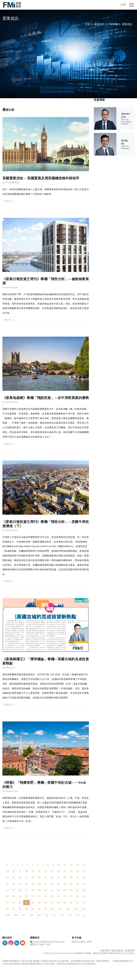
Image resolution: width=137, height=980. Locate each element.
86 (46, 903)
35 (52, 878)
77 (71, 896)
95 (20, 909)
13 (78, 865)
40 (84, 878)
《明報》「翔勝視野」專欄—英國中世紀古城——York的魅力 (44, 785)
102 (68, 909)
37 (65, 878)
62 (58, 890)
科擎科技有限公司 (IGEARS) (121, 953)
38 (71, 878)
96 (26, 909)
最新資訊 (99, 24)
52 (77, 884)
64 (71, 890)
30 (20, 878)
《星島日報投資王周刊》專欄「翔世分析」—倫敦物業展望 (46, 281)
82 (20, 903)
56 (20, 890)
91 (77, 903)
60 (46, 890)
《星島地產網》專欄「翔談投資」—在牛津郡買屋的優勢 (46, 398)
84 (33, 903)
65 (77, 890)
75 (58, 896)
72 (39, 896)
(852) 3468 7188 (41, 945)
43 (20, 884)
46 (39, 884)
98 (39, 909)
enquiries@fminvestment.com (49, 942)
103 (76, 909)
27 (84, 871)
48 (52, 884)
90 (71, 903)
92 (84, 903)
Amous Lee (12, 288)
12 (71, 865)
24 (65, 871)
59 (39, 890)
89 (65, 903)
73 (46, 896)
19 (33, 871)
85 (39, 903)
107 (23, 915)
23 (58, 871)
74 (52, 896)
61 (52, 890)
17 (20, 871)
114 (77, 915)
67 (7, 896)
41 (7, 884)
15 (7, 871)
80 (7, 903)
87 (52, 903)
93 (7, 909)
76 (65, 896)
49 (58, 884)
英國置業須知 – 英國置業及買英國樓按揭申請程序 (41, 178)
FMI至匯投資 (12, 183)
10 (59, 865)
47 (46, 884)
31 (27, 878)
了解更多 (8, 201)
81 (14, 903)
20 (39, 871)
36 (58, 878)
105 (8, 915)
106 (16, 915)
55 (14, 890)
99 (46, 909)
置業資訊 (127, 24)
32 (33, 878)
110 (46, 915)
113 (70, 915)
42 (14, 884)
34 (46, 878)
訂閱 (123, 5)
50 (65, 884)
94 (14, 909)
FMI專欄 (113, 24)
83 (27, 903)
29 (14, 878)
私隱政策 (130, 951)
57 (27, 890)
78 (77, 896)
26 (77, 871)
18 (27, 871)
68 (14, 896)
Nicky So (10, 668)
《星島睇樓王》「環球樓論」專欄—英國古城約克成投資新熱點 (46, 661)
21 (46, 871)
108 (31, 915)
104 (83, 909)
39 (77, 878)
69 (20, 896)
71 (33, 896)
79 (84, 896)
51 (71, 884)
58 (33, 890)
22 (52, 871)
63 (65, 890)
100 (52, 909)
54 (7, 890)
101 (60, 909)
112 (62, 915)
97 (33, 909)
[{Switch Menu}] (132, 5)
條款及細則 (117, 951)
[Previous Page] (7, 865)
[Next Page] (84, 915)
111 (54, 915)
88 (58, 903)
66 (84, 890)
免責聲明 (105, 951)
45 (33, 884)
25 (71, 871)
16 (14, 871)
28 (7, 878)
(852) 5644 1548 (83, 942)
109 (39, 915)
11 (65, 865)
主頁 (88, 24)
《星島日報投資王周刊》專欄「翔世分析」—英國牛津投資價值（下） (46, 524)
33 (39, 878)
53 (84, 884)
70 (27, 896)
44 (27, 884)
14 (84, 865)
